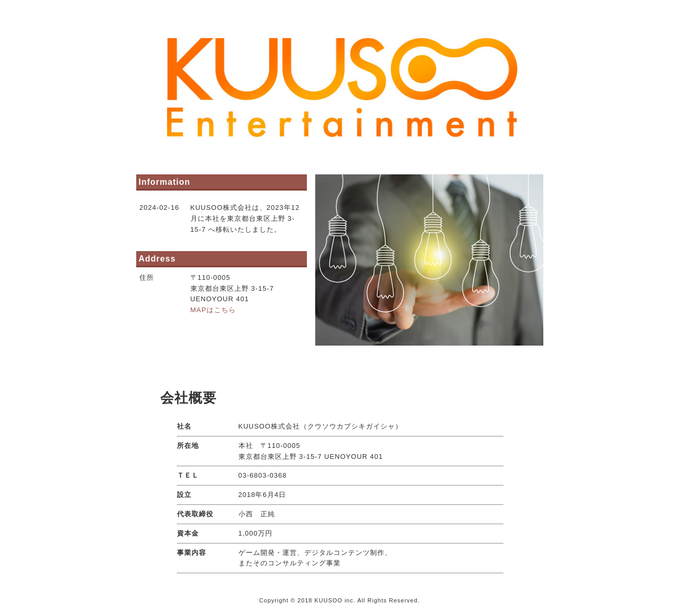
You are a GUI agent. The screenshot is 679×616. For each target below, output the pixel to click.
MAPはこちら (213, 310)
